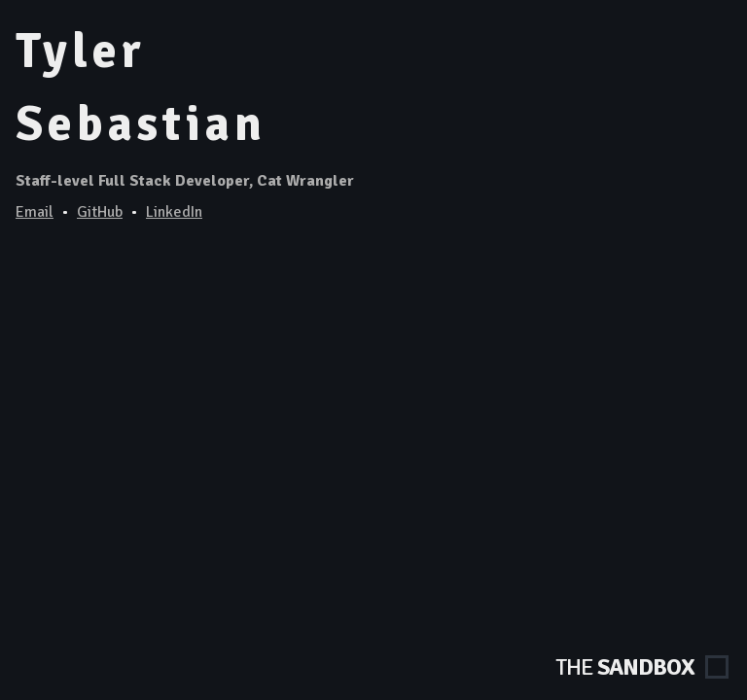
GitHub (100, 212)
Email (35, 212)
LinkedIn (174, 212)
